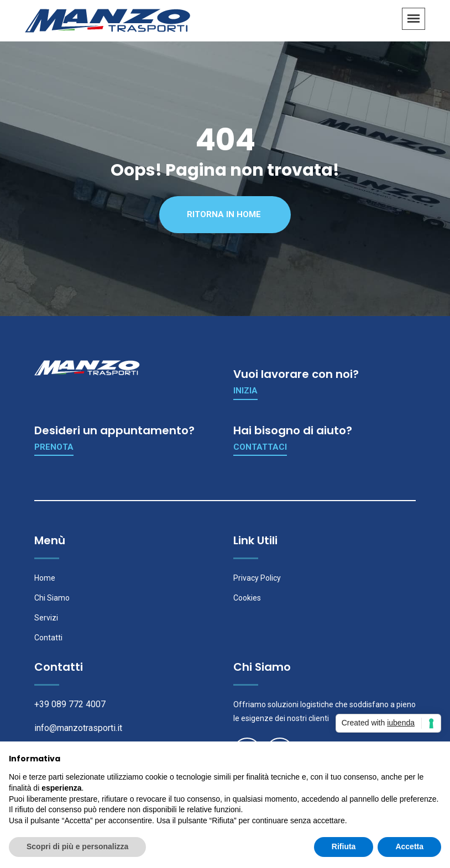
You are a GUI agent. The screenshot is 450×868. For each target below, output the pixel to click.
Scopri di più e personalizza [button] (77, 846)
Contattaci (260, 447)
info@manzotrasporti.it (78, 728)
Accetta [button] (409, 846)
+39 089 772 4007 (70, 704)
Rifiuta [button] (344, 846)
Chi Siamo (52, 598)
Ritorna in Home (224, 214)
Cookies (247, 598)
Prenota (54, 447)
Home (45, 578)
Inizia (245, 391)
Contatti (48, 638)
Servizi (46, 618)
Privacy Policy (257, 578)
